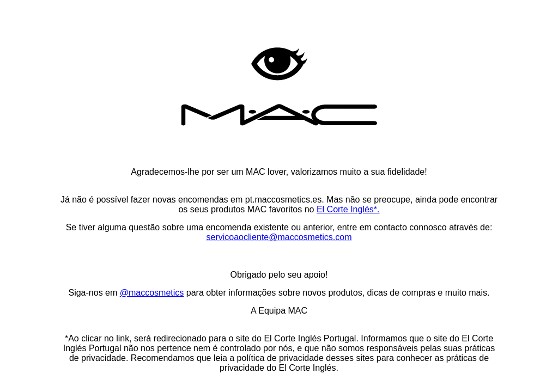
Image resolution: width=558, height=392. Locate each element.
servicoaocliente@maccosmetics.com (279, 237)
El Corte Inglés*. (348, 209)
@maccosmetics (152, 293)
